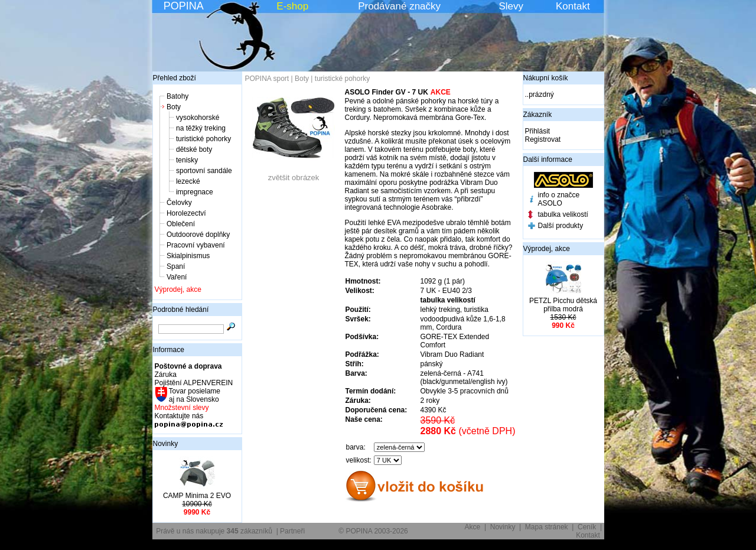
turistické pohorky (203, 139)
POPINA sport (267, 79)
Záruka (166, 375)
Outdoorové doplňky (198, 235)
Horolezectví (186, 213)
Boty (174, 107)
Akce (473, 527)
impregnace (195, 192)
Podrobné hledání (181, 310)
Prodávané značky (399, 6)
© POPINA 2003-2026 (373, 531)
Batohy (177, 96)
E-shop (292, 6)
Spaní (176, 266)
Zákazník (538, 115)
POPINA (184, 6)
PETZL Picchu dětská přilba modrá (563, 305)
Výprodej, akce (178, 289)
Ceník (587, 527)
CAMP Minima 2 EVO (197, 496)
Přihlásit (538, 131)
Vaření (177, 277)
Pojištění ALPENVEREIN (194, 383)
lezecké (188, 181)
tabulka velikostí (563, 214)
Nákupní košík (546, 78)
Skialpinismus (188, 256)
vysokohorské (198, 118)
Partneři (292, 531)
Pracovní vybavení (196, 245)
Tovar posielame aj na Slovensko (194, 395)
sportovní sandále (204, 171)
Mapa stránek (547, 527)
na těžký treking (201, 128)
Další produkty (561, 226)
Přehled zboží (175, 78)
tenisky (187, 160)
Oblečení (181, 224)
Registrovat (543, 139)
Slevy (511, 6)
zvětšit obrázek (294, 174)
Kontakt (573, 6)
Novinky (166, 444)
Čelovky (179, 203)
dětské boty (194, 149)
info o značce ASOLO (559, 199)
